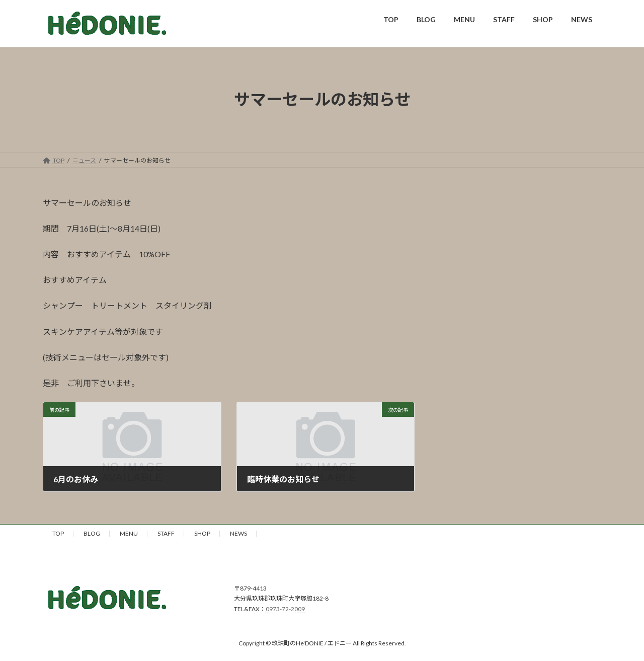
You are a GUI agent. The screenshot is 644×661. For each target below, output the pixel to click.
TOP (58, 533)
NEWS (238, 533)
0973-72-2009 (285, 609)
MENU (129, 533)
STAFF (166, 533)
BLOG (92, 533)
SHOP (202, 533)
